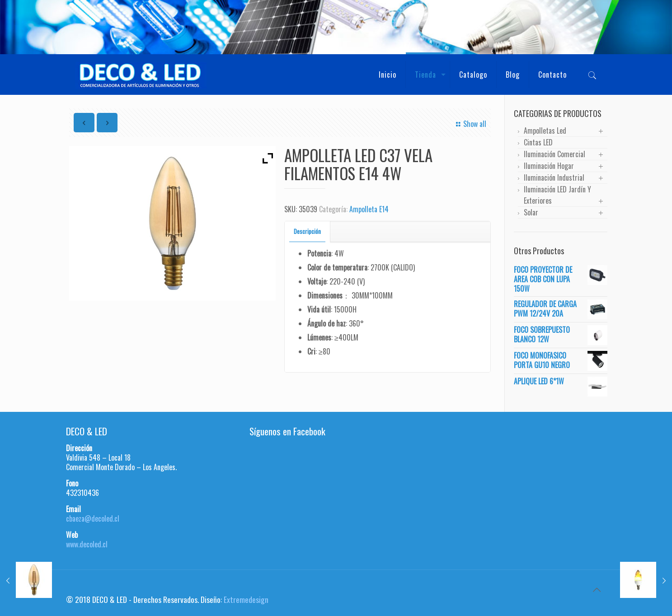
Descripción (307, 231)
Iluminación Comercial (555, 154)
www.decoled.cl (87, 544)
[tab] (308, 231)
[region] (336, 27)
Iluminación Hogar (549, 166)
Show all (470, 124)
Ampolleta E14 (369, 209)
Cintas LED (538, 142)
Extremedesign (246, 599)
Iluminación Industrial (554, 177)
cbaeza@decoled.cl (93, 518)
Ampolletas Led (545, 131)
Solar (531, 212)
